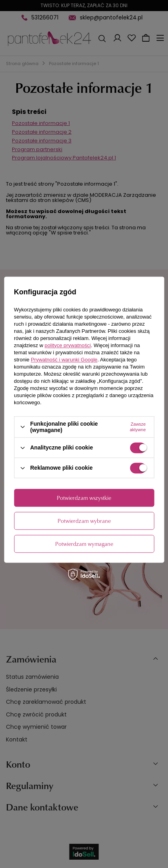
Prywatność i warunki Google (64, 360)
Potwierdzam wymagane (84, 544)
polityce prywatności (68, 345)
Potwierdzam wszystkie (84, 498)
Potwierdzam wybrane (84, 521)
